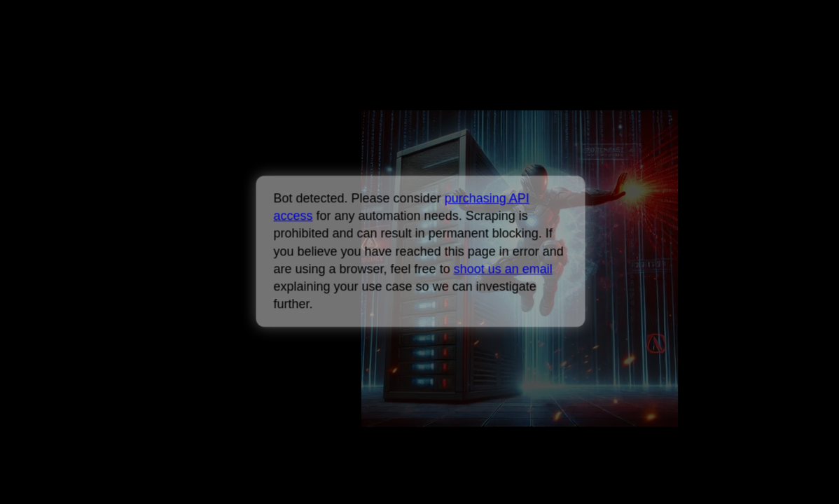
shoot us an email (502, 269)
